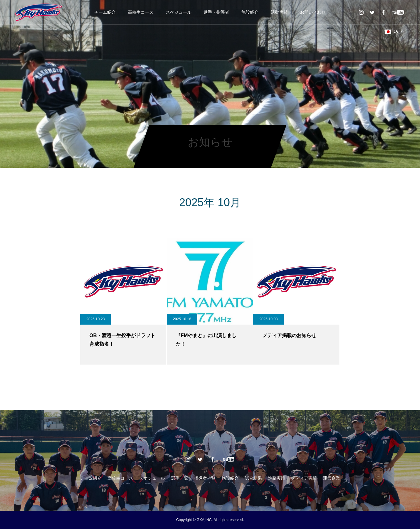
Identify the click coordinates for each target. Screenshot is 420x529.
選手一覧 (179, 478)
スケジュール (179, 12)
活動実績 (279, 12)
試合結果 (253, 478)
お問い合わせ (313, 12)
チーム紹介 (105, 12)
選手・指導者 (216, 12)
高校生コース (141, 12)
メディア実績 (304, 478)
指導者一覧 (205, 478)
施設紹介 (250, 12)
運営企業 (331, 478)
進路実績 (277, 478)
